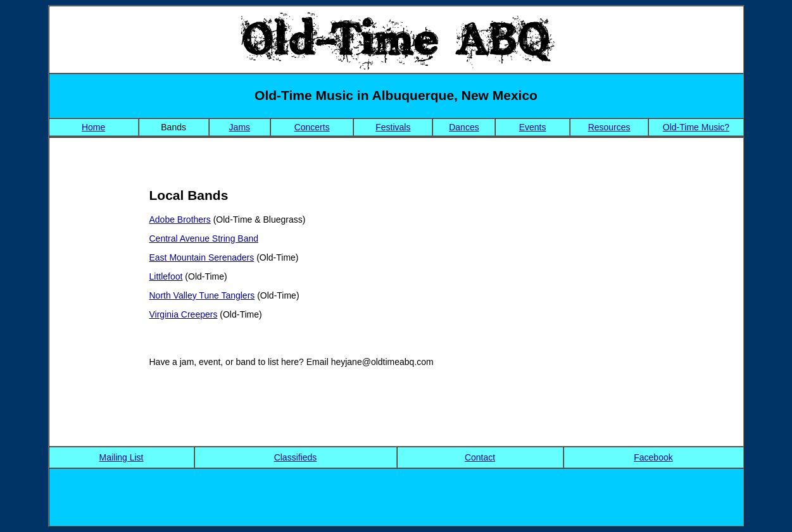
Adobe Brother (178, 220)
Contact (480, 457)
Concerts (312, 127)
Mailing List (121, 457)
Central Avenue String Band (204, 238)
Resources (609, 127)
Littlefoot (166, 276)
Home (93, 127)
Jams (240, 127)
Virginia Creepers (184, 314)
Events (533, 127)
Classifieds (296, 457)
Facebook (653, 457)
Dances (464, 127)
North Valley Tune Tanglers (202, 295)
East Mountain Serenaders (202, 257)
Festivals (393, 127)
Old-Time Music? (696, 127)
